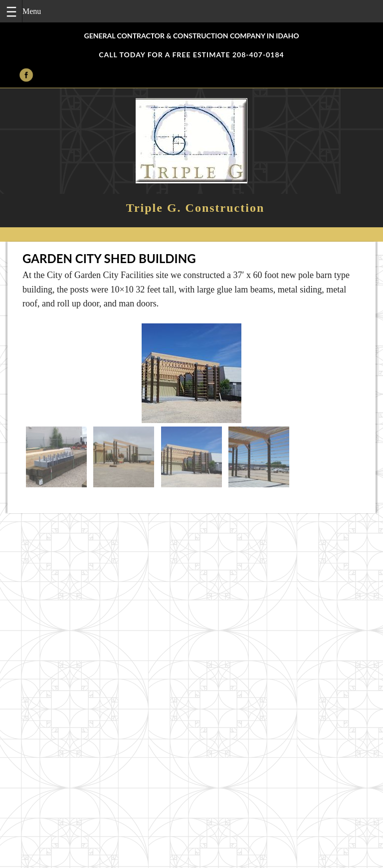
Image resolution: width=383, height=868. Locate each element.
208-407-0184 (258, 55)
